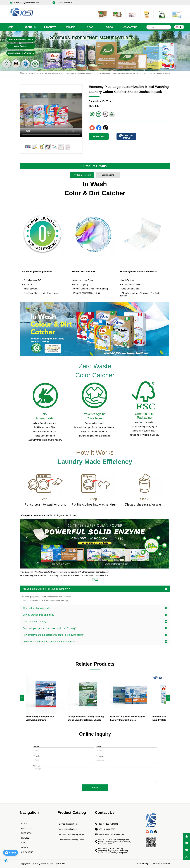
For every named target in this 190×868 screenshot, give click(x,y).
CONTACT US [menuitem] (130, 27)
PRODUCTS (36, 73)
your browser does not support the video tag (51, 111)
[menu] (70, 27)
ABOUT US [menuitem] (30, 27)
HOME (25, 73)
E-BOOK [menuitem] (110, 27)
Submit (95, 788)
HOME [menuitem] (10, 27)
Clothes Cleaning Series (53, 73)
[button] (50, 27)
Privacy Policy (142, 864)
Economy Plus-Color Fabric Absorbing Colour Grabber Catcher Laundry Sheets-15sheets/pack (67, 575)
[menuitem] (50, 27)
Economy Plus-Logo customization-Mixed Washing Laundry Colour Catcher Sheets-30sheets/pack (134, 73)
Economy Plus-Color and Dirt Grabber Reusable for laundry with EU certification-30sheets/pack (67, 572)
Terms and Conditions (161, 864)
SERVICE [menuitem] (70, 27)
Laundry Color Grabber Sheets (79, 73)
